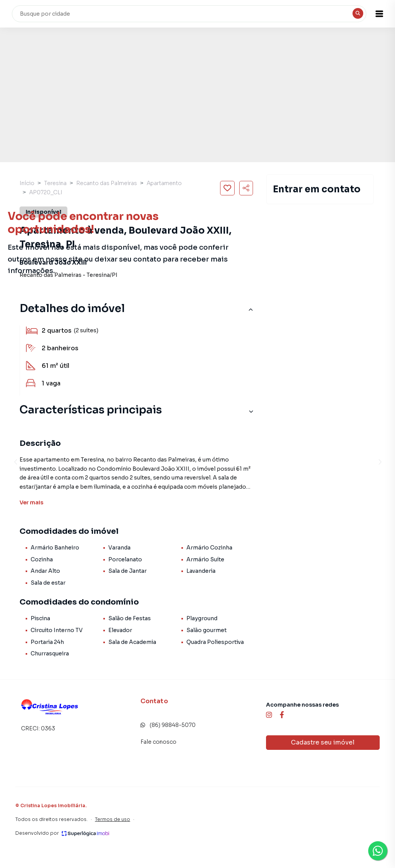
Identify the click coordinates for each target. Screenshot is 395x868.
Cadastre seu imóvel (323, 742)
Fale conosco (158, 742)
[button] (376, 14)
